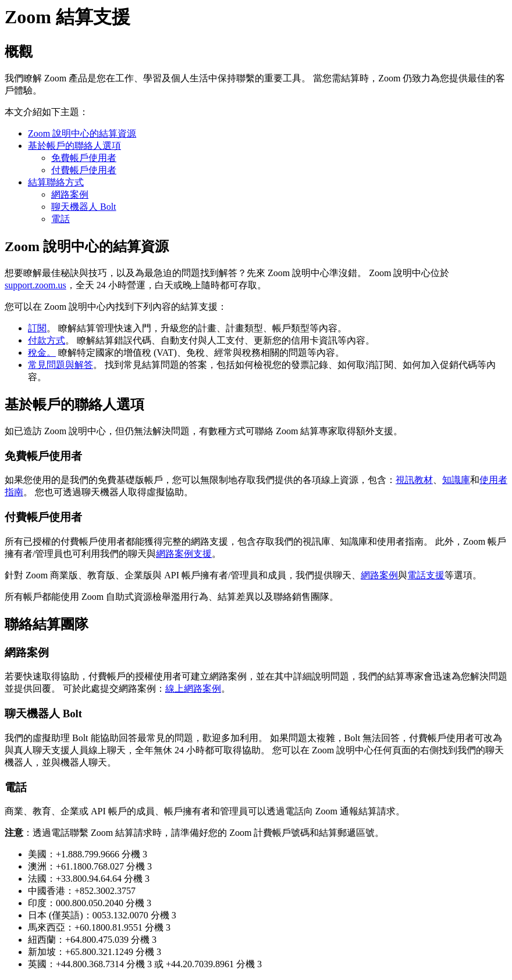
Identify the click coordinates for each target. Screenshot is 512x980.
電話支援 (426, 575)
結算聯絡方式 (56, 182)
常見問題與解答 (61, 365)
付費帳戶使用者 (84, 170)
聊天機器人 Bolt (84, 207)
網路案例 (70, 194)
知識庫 (456, 480)
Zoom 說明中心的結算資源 (82, 133)
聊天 (342, 575)
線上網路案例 (193, 688)
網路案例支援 (184, 554)
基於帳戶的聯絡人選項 (74, 146)
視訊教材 (414, 480)
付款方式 (47, 340)
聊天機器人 (105, 492)
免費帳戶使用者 (84, 158)
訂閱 (37, 328)
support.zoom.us (35, 285)
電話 (61, 219)
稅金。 (42, 353)
